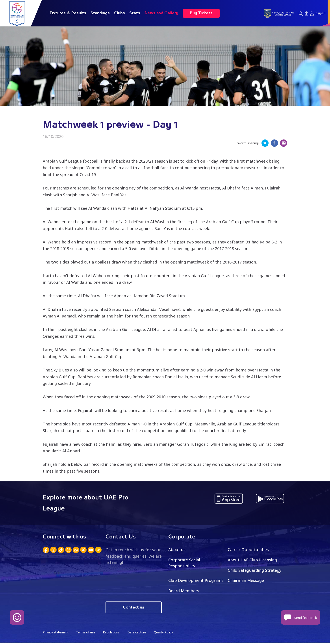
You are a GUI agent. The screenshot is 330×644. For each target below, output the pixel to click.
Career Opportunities (248, 550)
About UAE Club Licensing (253, 560)
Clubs (120, 13)
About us (177, 550)
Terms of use (86, 633)
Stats (135, 13)
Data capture (138, 633)
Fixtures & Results (68, 13)
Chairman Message (246, 581)
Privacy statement (56, 633)
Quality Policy (165, 633)
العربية (321, 13)
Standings (100, 13)
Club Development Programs (196, 581)
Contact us (134, 608)
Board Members (184, 591)
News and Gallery (161, 13)
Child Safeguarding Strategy (255, 571)
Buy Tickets (201, 13)
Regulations (112, 633)
